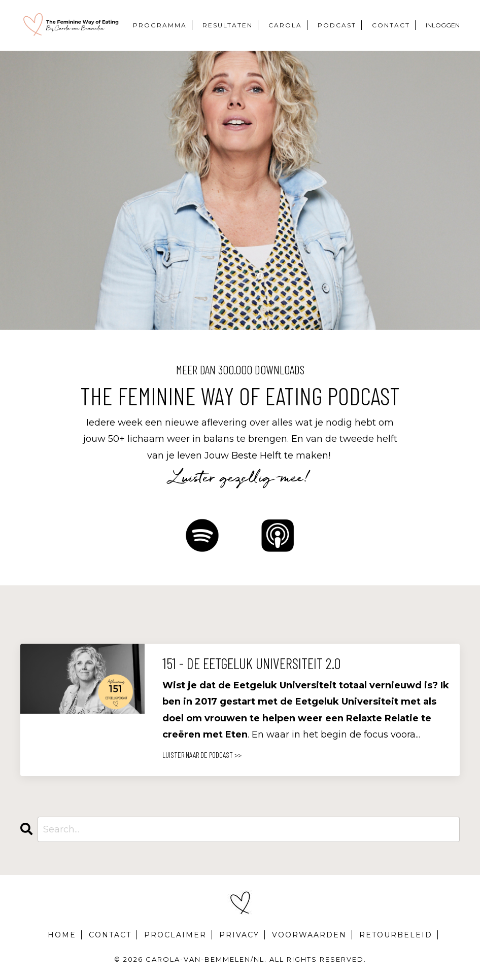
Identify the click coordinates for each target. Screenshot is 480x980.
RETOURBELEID (396, 935)
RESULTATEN (228, 25)
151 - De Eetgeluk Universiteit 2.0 (252, 663)
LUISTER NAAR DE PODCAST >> (202, 755)
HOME (62, 935)
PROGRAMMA (160, 25)
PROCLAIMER (175, 935)
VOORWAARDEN (309, 935)
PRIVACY (239, 935)
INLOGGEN (443, 25)
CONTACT (391, 25)
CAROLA (285, 25)
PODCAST (337, 25)
